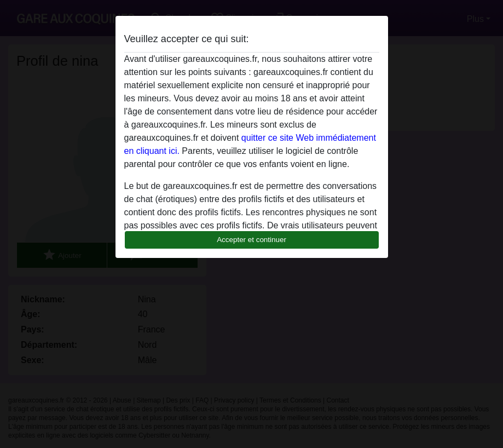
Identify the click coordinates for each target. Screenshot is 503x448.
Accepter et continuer (251, 240)
